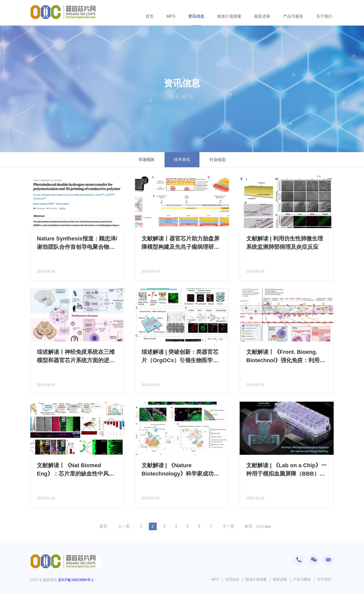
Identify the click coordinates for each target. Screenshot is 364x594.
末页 (248, 526)
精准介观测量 (229, 16)
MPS (171, 16)
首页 (150, 16)
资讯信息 (196, 16)
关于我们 (324, 16)
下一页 (228, 526)
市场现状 (146, 160)
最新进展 (262, 16)
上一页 (124, 526)
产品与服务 (293, 16)
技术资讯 (182, 160)
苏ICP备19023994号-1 (76, 580)
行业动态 (218, 160)
